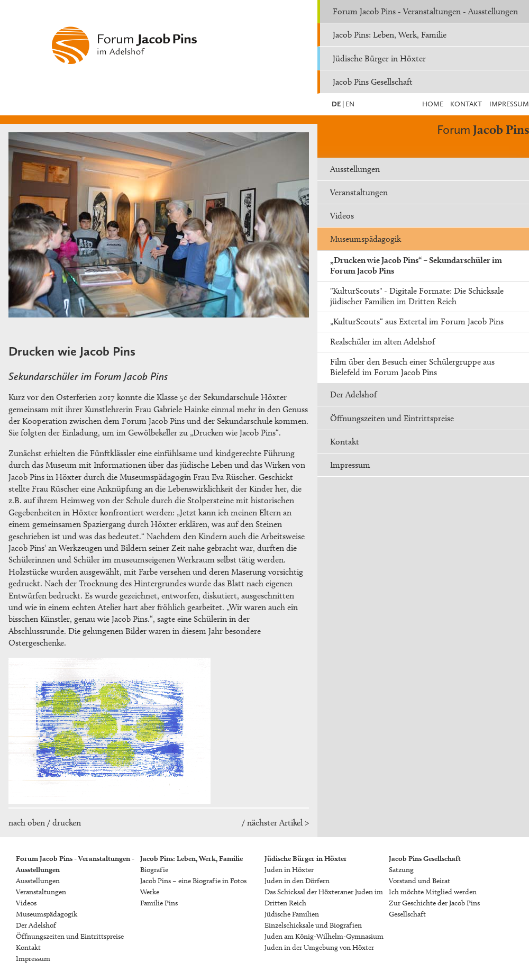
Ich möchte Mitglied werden (433, 892)
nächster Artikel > (278, 823)
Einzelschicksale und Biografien (313, 925)
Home (433, 104)
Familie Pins (159, 903)
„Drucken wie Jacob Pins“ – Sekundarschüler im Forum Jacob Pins (416, 265)
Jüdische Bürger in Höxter (379, 58)
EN (349, 104)
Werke (150, 892)
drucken (67, 823)
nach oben (27, 823)
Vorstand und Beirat (419, 881)
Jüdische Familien (292, 914)
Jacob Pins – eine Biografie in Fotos (193, 881)
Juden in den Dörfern (297, 881)
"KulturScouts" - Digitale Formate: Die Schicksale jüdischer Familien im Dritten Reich (417, 296)
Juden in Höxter (289, 870)
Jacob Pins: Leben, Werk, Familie (390, 35)
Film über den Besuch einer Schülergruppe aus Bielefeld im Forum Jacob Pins (412, 367)
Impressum (509, 104)
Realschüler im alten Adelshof (382, 342)
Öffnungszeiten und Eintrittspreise (392, 418)
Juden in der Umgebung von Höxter (319, 947)
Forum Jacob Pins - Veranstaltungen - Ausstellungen (425, 11)
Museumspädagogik (366, 239)
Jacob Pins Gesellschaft (373, 82)
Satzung (401, 870)
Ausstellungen (355, 169)
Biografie (154, 870)
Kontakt (466, 104)
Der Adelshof (353, 394)
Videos (342, 216)
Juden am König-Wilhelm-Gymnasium (324, 936)
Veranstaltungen (359, 192)
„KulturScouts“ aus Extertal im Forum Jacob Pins (417, 321)
